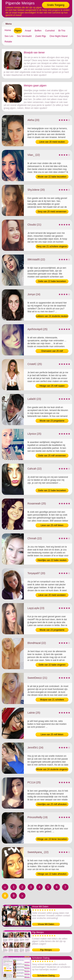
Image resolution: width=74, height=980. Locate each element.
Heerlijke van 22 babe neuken (52, 560)
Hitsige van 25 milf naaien (52, 386)
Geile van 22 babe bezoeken (52, 281)
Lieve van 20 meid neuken (52, 142)
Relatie (8, 42)
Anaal (28, 31)
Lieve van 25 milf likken (52, 525)
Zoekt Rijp (41, 36)
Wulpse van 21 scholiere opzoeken (52, 700)
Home (8, 30)
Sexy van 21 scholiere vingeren (52, 246)
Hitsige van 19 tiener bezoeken (52, 839)
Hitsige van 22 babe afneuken (52, 874)
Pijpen (18, 31)
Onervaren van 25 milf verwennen (52, 351)
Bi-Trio (62, 31)
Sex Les (9, 36)
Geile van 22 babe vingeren (52, 665)
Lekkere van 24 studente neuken (52, 316)
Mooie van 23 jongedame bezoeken (52, 421)
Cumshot (50, 31)
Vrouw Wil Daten (46, 924)
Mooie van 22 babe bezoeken (52, 177)
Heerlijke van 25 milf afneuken (52, 804)
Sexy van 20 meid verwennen (52, 212)
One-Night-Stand (59, 36)
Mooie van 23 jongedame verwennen (52, 630)
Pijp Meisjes (46, 950)
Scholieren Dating (46, 976)
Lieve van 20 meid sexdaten (52, 595)
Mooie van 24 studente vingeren (52, 769)
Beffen (38, 31)
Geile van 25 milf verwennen (52, 456)
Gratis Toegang (56, 5)
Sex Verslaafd (24, 36)
